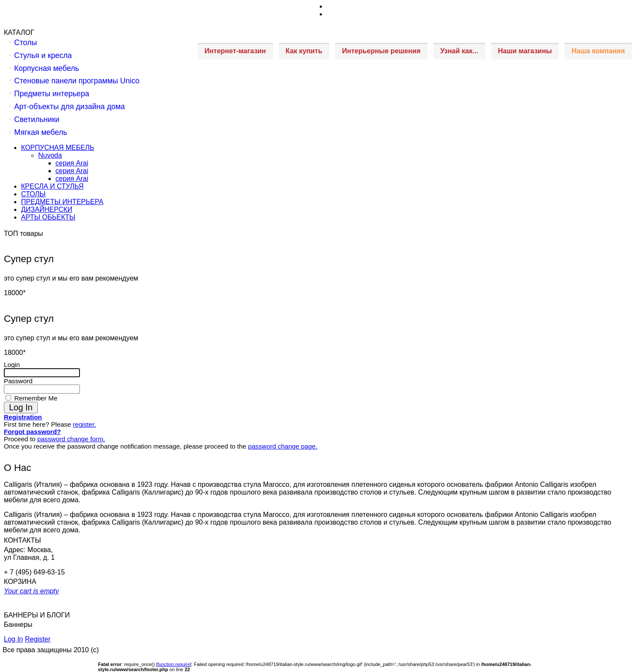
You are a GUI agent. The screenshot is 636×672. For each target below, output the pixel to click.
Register (38, 639)
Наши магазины (525, 51)
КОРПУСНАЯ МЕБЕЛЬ (58, 148)
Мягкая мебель (41, 132)
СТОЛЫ (33, 194)
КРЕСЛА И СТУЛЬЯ (52, 186)
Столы (26, 43)
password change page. (283, 446)
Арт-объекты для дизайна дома (70, 107)
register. (84, 424)
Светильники (37, 119)
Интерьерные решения (381, 51)
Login (12, 365)
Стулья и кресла (43, 55)
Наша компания (598, 51)
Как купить (304, 51)
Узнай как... (459, 51)
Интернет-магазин (235, 51)
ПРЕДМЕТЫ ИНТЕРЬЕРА (62, 202)
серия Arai (72, 163)
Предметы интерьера (52, 94)
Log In (13, 639)
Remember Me (35, 398)
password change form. (71, 439)
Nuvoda (50, 155)
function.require (174, 664)
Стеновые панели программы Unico (77, 81)
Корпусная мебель (47, 68)
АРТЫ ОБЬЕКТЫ (48, 217)
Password (18, 381)
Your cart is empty (31, 591)
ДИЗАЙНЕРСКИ (47, 209)
